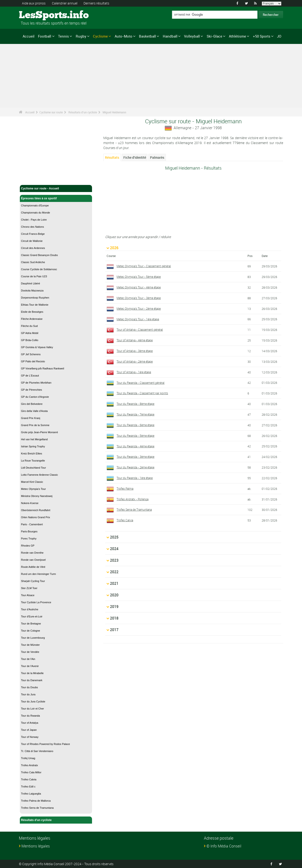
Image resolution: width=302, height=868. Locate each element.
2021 (114, 583)
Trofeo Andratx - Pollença (132, 499)
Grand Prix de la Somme (35, 425)
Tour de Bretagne (31, 624)
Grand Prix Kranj (31, 418)
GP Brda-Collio (30, 340)
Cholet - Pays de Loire (34, 220)
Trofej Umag (28, 758)
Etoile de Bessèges (32, 312)
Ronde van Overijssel (33, 560)
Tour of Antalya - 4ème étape (135, 340)
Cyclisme (100, 36)
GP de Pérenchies (31, 390)
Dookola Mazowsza (32, 291)
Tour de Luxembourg (33, 638)
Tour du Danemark (32, 680)
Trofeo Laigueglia (31, 794)
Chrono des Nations (32, 227)
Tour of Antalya (30, 723)
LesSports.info (37, 15)
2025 (114, 537)
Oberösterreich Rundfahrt (36, 510)
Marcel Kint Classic (32, 482)
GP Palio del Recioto (33, 361)
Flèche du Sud (29, 326)
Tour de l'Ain (28, 659)
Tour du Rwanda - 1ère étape (135, 478)
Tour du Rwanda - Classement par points (142, 393)
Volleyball (192, 36)
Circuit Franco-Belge (33, 234)
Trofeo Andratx (29, 765)
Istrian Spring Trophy (33, 446)
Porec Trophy (29, 539)
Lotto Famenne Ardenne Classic (40, 475)
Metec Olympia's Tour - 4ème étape (139, 287)
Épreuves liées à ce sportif (56, 198)
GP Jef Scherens (31, 354)
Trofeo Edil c (28, 787)
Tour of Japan (29, 730)
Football (45, 36)
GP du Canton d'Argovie (35, 397)
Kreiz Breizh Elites (31, 453)
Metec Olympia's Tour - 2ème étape (139, 308)
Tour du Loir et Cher (32, 709)
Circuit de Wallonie (32, 241)
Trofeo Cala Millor (31, 772)
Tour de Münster (30, 645)
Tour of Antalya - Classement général (140, 329)
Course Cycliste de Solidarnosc (39, 269)
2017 (114, 630)
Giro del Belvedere (32, 404)
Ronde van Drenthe (32, 553)
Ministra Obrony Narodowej (37, 496)
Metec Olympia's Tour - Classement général (144, 266)
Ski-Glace (214, 36)
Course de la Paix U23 (34, 276)
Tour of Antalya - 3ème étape (135, 351)
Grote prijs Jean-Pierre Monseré (40, 432)
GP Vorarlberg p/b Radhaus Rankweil (43, 368)
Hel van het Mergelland (34, 439)
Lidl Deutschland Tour (34, 468)
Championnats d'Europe (35, 205)
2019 (114, 607)
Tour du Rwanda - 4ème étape (135, 446)
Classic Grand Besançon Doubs (39, 255)
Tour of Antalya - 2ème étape (135, 361)
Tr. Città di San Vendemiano (37, 751)
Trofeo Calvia (29, 779)
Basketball (147, 36)
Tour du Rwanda (30, 716)
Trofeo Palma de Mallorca (36, 801)
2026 (114, 248)
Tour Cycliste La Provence (36, 602)
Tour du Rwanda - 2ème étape (135, 467)
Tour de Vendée (30, 652)
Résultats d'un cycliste (83, 112)
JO (279, 36)
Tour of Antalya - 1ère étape (134, 372)
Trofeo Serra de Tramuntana (37, 808)
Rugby (81, 36)
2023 (114, 560)
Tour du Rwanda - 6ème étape (135, 425)
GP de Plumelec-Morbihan (36, 383)
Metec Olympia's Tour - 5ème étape (139, 277)
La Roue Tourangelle (33, 461)
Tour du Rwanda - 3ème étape (135, 457)
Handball (170, 36)
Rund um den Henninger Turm (38, 574)
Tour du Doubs (29, 687)
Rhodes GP (28, 546)
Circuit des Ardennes (33, 248)
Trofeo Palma (125, 488)
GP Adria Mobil (30, 333)
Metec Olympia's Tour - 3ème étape (139, 298)
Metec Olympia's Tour (33, 489)
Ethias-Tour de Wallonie (35, 305)
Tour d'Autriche (30, 609)
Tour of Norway (30, 737)
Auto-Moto (124, 36)
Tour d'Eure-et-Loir (32, 616)
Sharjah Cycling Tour (33, 581)
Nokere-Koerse (30, 503)
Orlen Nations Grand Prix (36, 517)
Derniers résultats (96, 3)
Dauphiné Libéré (31, 283)
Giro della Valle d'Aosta (34, 411)
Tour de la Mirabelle (32, 673)
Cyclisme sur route (51, 112)
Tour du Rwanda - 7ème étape (135, 414)
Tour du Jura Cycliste (33, 701)
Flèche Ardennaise (32, 319)
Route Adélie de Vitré (33, 567)
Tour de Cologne (31, 631)
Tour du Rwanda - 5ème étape (135, 436)
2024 (114, 549)
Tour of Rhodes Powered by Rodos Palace (45, 744)
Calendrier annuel (65, 3)
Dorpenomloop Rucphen (35, 298)
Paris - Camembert (32, 524)
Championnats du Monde (36, 213)
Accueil (29, 36)
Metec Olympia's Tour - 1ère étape (138, 319)
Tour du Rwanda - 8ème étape (135, 404)
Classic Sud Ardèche (33, 262)
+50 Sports (262, 36)
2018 (114, 618)
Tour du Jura (28, 694)
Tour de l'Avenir (30, 666)
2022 (114, 572)
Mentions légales (36, 846)
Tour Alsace (28, 595)
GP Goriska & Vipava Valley (37, 347)
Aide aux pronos (34, 3)
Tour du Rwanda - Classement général (141, 383)
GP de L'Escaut (30, 376)
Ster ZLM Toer (29, 588)
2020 (114, 595)
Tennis (63, 36)
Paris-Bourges (29, 531)
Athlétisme (237, 36)
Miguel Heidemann (114, 112)
